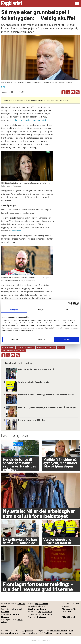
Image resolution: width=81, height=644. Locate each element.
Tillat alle (66, 339)
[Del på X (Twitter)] (68, 92)
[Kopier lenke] (78, 92)
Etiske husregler (27, 633)
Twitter (32, 617)
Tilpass (41, 339)
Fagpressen (28, 631)
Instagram (42, 617)
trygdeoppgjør (8, 348)
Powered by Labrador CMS (40, 641)
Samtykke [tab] (14, 310)
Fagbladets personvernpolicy (57, 633)
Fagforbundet (42, 604)
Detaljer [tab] (40, 310)
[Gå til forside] (12, 4)
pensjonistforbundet (25, 348)
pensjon (52, 348)
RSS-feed (71, 617)
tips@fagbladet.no (37, 609)
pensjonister (42, 348)
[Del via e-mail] (73, 92)
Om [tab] (67, 310)
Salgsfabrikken (45, 612)
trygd (23, 351)
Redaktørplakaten (59, 631)
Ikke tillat (15, 339)
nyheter (61, 348)
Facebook (46, 614)
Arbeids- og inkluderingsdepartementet (28, 120)
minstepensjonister (10, 351)
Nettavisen (16, 231)
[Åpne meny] (77, 4)
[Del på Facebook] (63, 92)
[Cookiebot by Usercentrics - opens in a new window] (69, 304)
